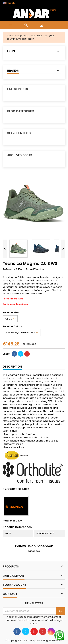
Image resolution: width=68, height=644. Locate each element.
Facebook (34, 551)
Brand (30, 269)
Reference (9, 269)
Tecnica (39, 269)
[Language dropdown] (11, 3)
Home (11, 51)
